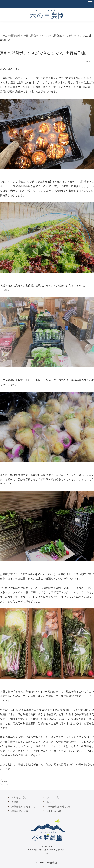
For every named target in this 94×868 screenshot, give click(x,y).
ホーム (4, 36)
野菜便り (16, 802)
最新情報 (16, 36)
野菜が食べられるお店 (23, 807)
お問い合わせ (54, 811)
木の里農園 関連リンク (59, 807)
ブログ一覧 (53, 797)
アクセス (47, 854)
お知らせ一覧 (19, 797)
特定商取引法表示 (21, 811)
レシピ (50, 802)
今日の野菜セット (34, 36)
